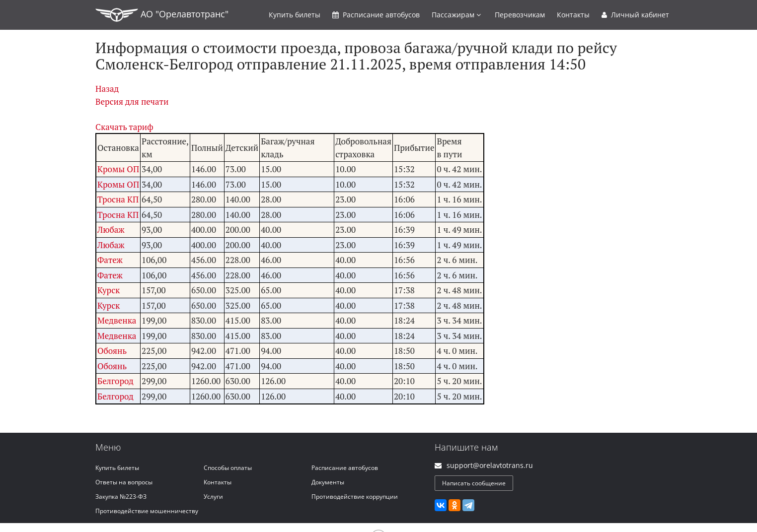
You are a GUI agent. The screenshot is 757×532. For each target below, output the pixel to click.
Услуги (213, 497)
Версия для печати (132, 101)
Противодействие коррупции (355, 497)
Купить (295, 15)
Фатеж (110, 260)
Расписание (376, 15)
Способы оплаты (228, 468)
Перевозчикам (520, 15)
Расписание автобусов (345, 468)
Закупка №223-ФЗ (121, 497)
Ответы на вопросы (124, 482)
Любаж (111, 230)
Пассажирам (456, 15)
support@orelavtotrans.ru (490, 465)
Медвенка (117, 320)
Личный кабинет (635, 15)
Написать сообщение (474, 483)
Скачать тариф (124, 127)
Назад (107, 89)
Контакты (573, 15)
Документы (328, 482)
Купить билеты (117, 468)
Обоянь (112, 351)
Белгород (115, 381)
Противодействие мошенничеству (147, 511)
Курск (109, 290)
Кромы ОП (118, 169)
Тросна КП (118, 199)
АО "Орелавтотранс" (162, 15)
